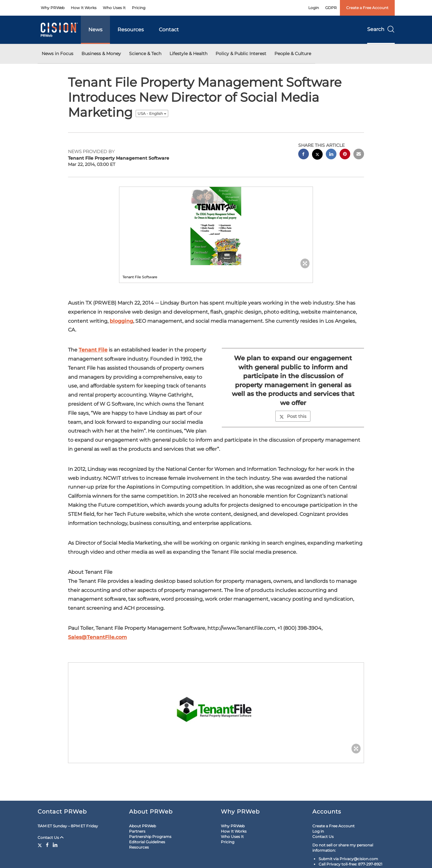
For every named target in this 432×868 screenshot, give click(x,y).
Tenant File (93, 350)
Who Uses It (114, 8)
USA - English (152, 113)
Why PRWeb (53, 8)
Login (314, 8)
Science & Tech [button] (145, 54)
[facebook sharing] (304, 155)
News (95, 30)
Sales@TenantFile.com (97, 637)
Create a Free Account (367, 8)
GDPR (331, 8)
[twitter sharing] (317, 155)
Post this (293, 416)
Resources (131, 30)
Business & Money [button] (101, 54)
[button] (216, 226)
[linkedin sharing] (331, 155)
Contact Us (51, 837)
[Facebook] (47, 845)
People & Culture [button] (293, 54)
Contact (169, 30)
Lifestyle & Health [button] (188, 54)
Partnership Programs (150, 837)
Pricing (139, 8)
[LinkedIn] (55, 845)
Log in (318, 831)
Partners (137, 831)
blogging (121, 321)
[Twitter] (41, 845)
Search (381, 29)
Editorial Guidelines (147, 842)
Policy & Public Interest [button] (241, 54)
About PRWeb (143, 826)
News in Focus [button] (57, 54)
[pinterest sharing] (345, 155)
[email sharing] (359, 155)
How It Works (84, 8)
